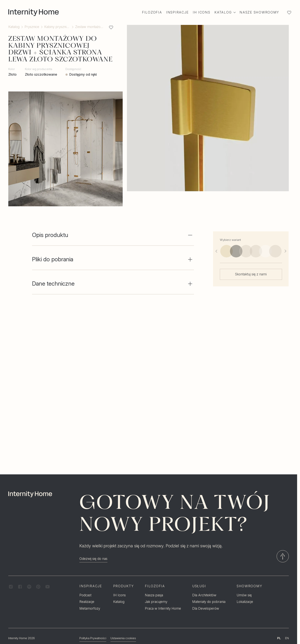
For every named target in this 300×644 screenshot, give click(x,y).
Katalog (14, 27)
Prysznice (32, 27)
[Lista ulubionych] (289, 12)
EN (287, 620)
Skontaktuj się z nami (251, 274)
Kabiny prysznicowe (57, 27)
